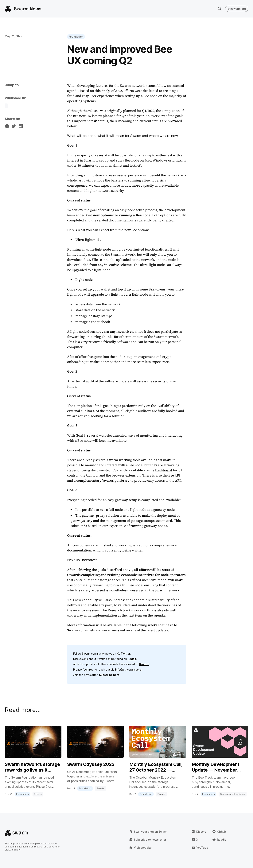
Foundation (76, 37)
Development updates (233, 794)
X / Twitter (124, 654)
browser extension (126, 475)
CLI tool (92, 475)
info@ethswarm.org (128, 669)
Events (38, 794)
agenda (73, 91)
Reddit (132, 659)
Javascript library (116, 480)
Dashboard (164, 470)
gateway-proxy (94, 515)
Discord (144, 664)
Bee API (174, 475)
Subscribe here (109, 675)
